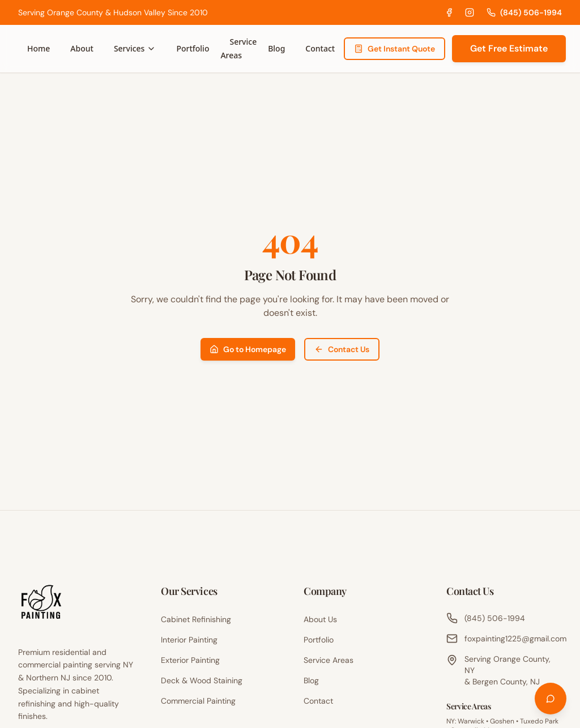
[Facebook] (449, 12)
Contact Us (342, 349)
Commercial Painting (198, 701)
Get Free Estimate (509, 48)
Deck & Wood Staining (202, 680)
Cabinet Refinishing (196, 619)
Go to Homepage (248, 349)
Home (39, 48)
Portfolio (193, 48)
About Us (320, 619)
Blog (276, 48)
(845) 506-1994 (524, 12)
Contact (320, 48)
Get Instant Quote (395, 49)
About (82, 48)
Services (135, 48)
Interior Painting (189, 640)
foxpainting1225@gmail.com (504, 639)
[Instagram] (470, 12)
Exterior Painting (190, 660)
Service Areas (238, 48)
